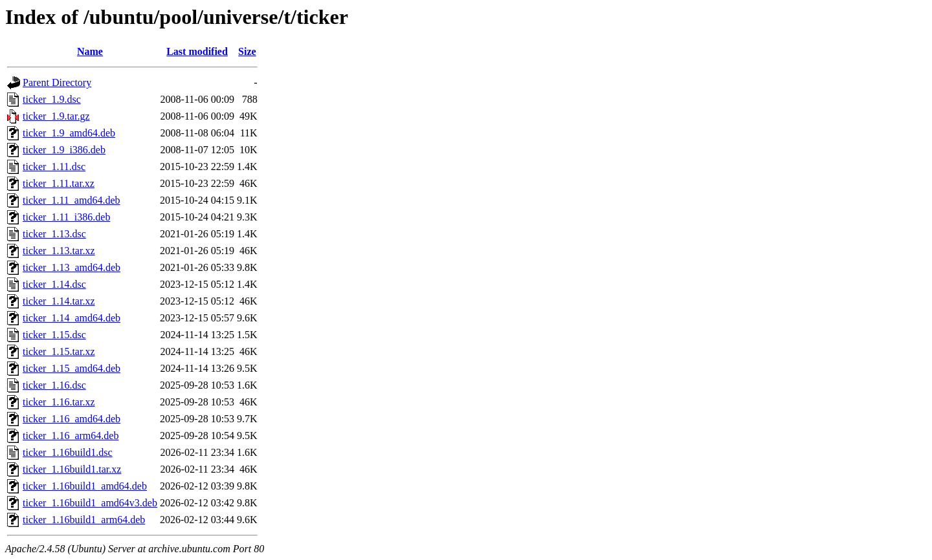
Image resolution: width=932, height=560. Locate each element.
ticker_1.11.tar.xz (59, 183)
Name (90, 51)
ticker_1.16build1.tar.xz (72, 469)
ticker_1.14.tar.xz (59, 301)
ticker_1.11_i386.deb (66, 217)
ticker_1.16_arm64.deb (71, 436)
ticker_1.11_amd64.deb (71, 200)
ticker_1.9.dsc (52, 99)
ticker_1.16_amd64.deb (72, 419)
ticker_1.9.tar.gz (56, 116)
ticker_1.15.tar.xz (59, 351)
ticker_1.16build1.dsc (68, 452)
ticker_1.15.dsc (54, 335)
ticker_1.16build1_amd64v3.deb (90, 503)
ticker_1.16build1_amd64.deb (85, 486)
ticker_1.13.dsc (54, 234)
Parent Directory (57, 82)
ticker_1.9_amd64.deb (69, 133)
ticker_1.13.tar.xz (59, 251)
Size (247, 51)
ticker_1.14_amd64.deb (72, 318)
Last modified (197, 51)
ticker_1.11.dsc (54, 167)
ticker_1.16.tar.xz (59, 402)
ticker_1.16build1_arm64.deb (84, 520)
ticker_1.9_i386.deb (64, 150)
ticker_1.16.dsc (54, 385)
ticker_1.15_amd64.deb (72, 368)
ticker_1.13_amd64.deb (72, 267)
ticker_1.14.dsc (54, 284)
